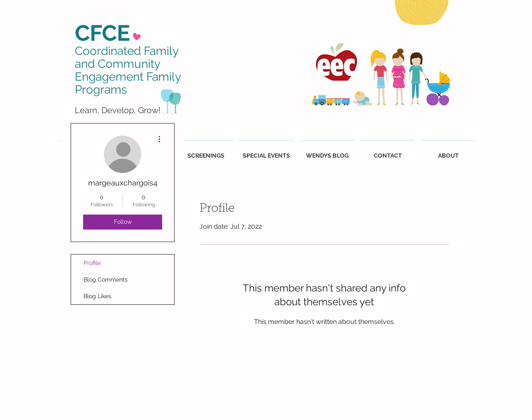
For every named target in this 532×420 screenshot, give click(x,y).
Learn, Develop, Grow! (118, 110)
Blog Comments (106, 279)
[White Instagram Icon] (423, 413)
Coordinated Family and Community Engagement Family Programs (128, 70)
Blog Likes (97, 296)
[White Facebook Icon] (406, 413)
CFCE (102, 33)
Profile (92, 263)
